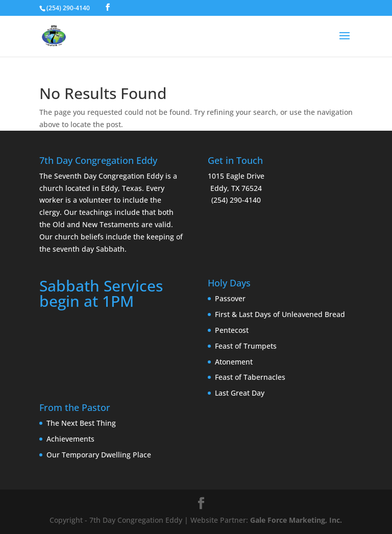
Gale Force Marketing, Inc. (296, 520)
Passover (230, 298)
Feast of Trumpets (246, 346)
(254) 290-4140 (68, 8)
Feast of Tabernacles (250, 377)
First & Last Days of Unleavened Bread (280, 314)
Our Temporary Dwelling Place (99, 455)
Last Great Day (240, 393)
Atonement (234, 362)
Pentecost (232, 330)
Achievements (70, 439)
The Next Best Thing (81, 423)
